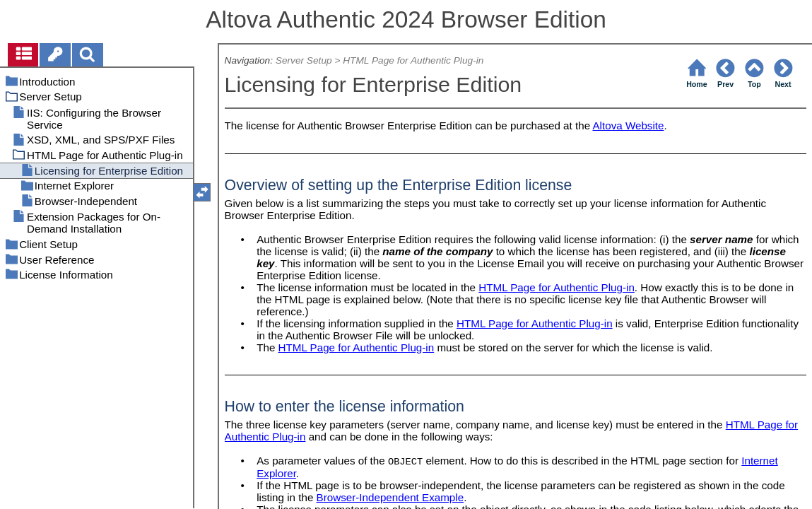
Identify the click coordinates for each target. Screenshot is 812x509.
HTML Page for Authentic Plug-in (413, 60)
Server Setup (304, 60)
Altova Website (628, 125)
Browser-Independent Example (390, 497)
